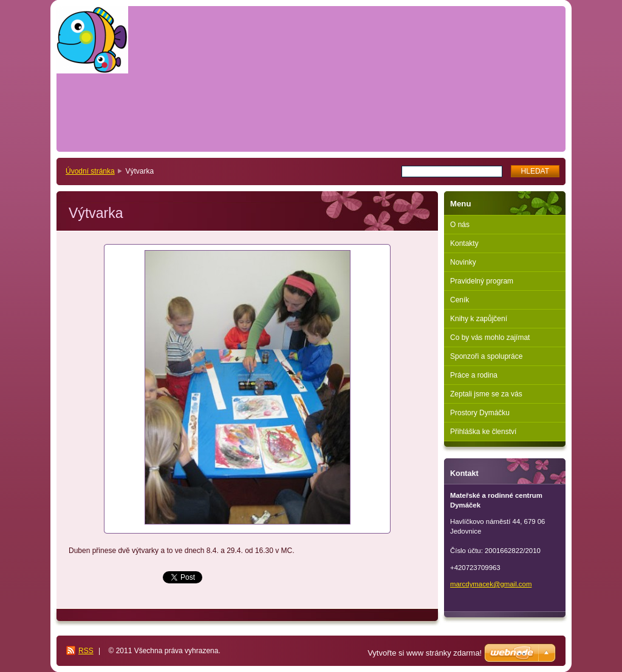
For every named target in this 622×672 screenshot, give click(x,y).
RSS (86, 651)
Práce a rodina (474, 375)
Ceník (460, 300)
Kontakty (464, 243)
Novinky (463, 262)
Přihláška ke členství (483, 432)
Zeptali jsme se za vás (486, 394)
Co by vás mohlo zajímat (490, 338)
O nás (460, 225)
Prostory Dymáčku (480, 413)
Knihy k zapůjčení (479, 319)
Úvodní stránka (90, 171)
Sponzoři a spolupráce (486, 356)
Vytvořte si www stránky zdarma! (425, 653)
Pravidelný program (482, 281)
